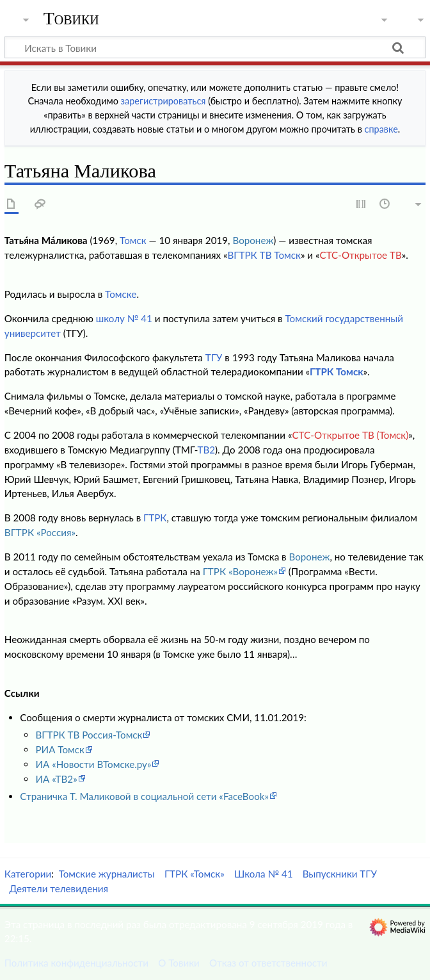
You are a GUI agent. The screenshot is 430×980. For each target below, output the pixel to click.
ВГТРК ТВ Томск (264, 255)
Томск (133, 240)
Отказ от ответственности (268, 963)
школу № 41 (124, 318)
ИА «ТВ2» (56, 779)
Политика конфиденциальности (76, 963)
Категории (28, 874)
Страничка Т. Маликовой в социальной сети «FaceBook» (144, 796)
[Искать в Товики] (215, 47)
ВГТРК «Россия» (40, 532)
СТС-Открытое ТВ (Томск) (350, 435)
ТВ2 (206, 450)
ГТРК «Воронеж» (240, 571)
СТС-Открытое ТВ (360, 255)
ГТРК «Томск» (195, 874)
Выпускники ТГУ (340, 874)
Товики (71, 19)
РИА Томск (60, 749)
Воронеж (253, 240)
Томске (121, 294)
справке (381, 129)
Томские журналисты (107, 874)
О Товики (179, 963)
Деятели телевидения (59, 888)
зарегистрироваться (163, 101)
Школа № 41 (264, 874)
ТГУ (214, 357)
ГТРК (155, 518)
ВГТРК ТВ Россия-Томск (89, 735)
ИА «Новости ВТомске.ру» (93, 764)
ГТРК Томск (336, 372)
